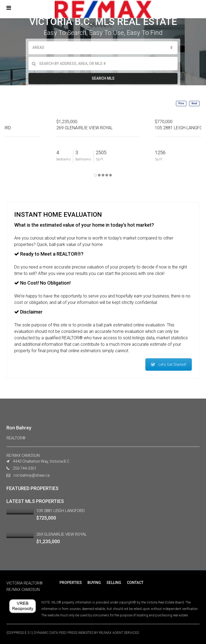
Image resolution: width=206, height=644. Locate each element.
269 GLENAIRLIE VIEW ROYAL (62, 534)
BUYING (94, 583)
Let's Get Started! (169, 365)
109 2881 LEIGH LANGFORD (60, 511)
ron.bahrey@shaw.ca (32, 475)
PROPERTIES (71, 583)
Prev (181, 103)
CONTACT (134, 583)
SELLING (113, 583)
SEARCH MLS (103, 79)
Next (194, 103)
